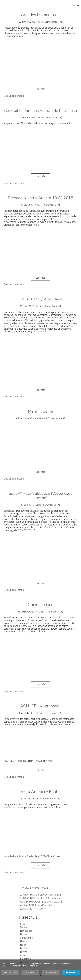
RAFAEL (38, 761)
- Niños (22, 945)
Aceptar (71, 973)
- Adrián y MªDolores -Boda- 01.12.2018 (40, 902)
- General (23, 927)
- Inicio (22, 924)
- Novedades (25, 931)
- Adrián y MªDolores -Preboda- (35, 905)
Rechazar (51, 973)
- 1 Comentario (49, 205)
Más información (10, 972)
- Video (22, 955)
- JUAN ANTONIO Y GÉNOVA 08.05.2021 (40, 895)
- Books (23, 948)
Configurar (30, 972)
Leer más (40, 89)
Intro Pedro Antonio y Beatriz (19, 856)
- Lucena (23, 952)
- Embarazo (25, 959)
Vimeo (49, 761)
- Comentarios (51, 22)
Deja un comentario (14, 96)
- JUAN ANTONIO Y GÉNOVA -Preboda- (40, 898)
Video (40, 22)
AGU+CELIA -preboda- (16, 761)
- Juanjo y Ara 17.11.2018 (32, 909)
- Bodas (23, 934)
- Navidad (24, 941)
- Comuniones (26, 938)
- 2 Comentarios (53, 418)
